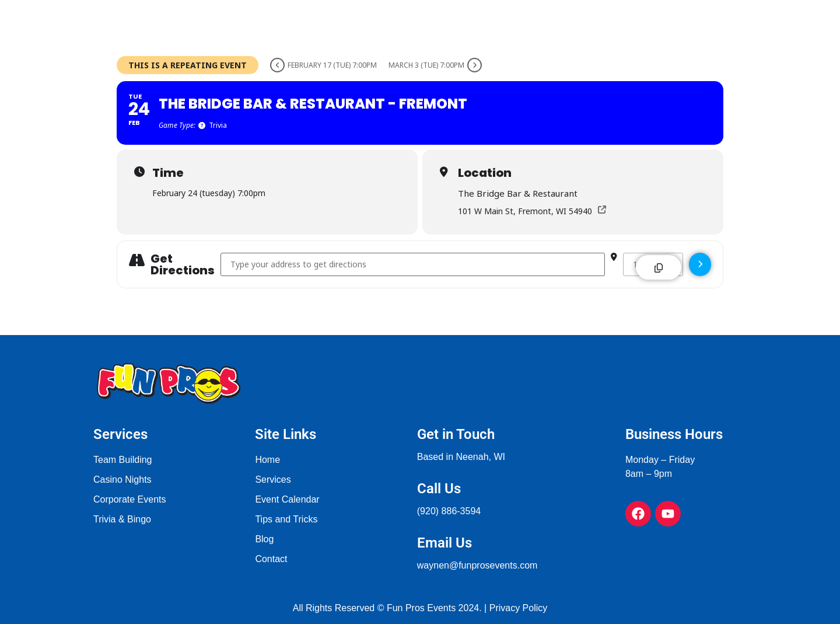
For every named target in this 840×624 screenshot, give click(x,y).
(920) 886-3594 (449, 511)
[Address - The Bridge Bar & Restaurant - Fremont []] (413, 264)
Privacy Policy (519, 608)
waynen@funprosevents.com (477, 565)
